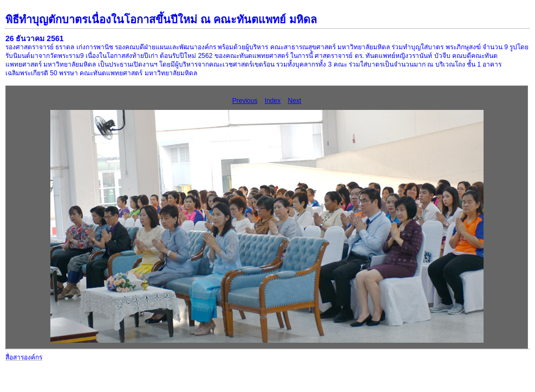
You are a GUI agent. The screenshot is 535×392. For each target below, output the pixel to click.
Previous (245, 101)
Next (295, 101)
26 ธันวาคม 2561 (35, 38)
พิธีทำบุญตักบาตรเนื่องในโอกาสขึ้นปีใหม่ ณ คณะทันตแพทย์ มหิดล (161, 19)
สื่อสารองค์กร (24, 357)
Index (273, 101)
